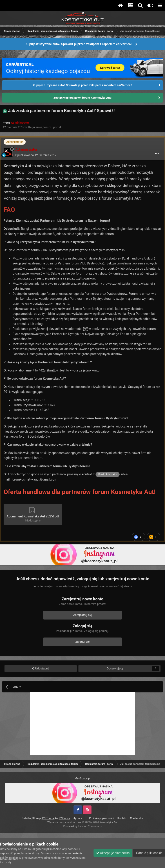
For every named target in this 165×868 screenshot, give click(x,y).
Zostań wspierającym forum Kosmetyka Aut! (82, 98)
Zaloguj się (82, 642)
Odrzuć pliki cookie (149, 853)
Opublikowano (36, 155)
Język (78, 818)
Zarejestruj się (83, 615)
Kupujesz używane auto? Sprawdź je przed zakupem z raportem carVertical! (79, 44)
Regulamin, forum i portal (45, 127)
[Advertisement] (82, 724)
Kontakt (122, 818)
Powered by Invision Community (83, 826)
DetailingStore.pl (32, 818)
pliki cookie (54, 849)
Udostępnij (40, 669)
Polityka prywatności (102, 818)
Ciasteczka (137, 818)
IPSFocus (64, 818)
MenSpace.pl (82, 779)
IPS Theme (48, 818)
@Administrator (108, 474)
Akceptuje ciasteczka (113, 853)
